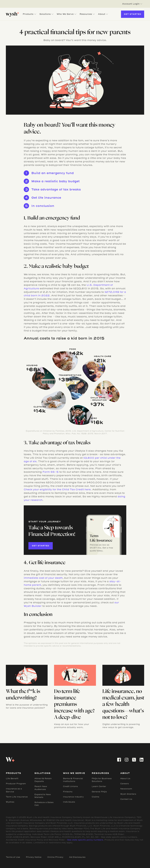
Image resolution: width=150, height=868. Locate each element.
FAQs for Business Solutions (102, 780)
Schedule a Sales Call (44, 804)
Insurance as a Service (14, 790)
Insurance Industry (73, 797)
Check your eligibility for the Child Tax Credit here (57, 489)
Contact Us (126, 799)
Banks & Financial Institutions (73, 780)
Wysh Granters (128, 794)
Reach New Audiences (41, 788)
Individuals (69, 802)
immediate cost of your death (43, 578)
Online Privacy (55, 857)
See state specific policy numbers (85, 840)
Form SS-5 (51, 472)
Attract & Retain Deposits (43, 780)
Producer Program (16, 784)
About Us (125, 778)
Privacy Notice (34, 857)
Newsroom (126, 789)
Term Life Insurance (17, 797)
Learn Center (99, 786)
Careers (125, 784)
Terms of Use (13, 857)
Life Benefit (12, 778)
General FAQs (99, 792)
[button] (132, 4)
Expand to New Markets (43, 796)
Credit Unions (70, 786)
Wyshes (10, 802)
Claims (95, 797)
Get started (41, 546)
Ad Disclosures (77, 857)
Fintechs (68, 792)
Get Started (133, 14)
